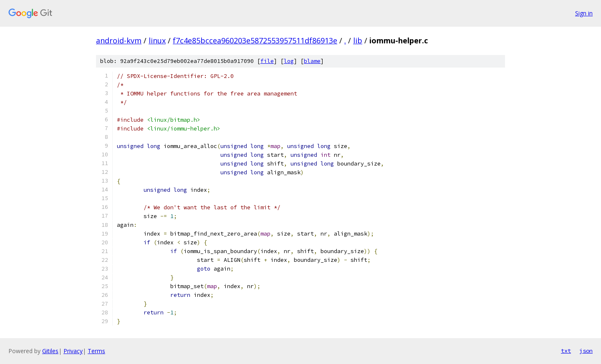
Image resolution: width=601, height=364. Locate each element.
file (267, 61)
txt (566, 351)
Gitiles (50, 351)
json (586, 351)
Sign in (584, 13)
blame (312, 61)
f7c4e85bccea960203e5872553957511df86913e (255, 40)
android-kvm (119, 40)
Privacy (73, 351)
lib (358, 40)
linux (157, 40)
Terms (96, 351)
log (289, 61)
